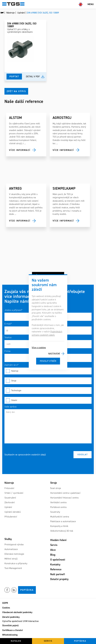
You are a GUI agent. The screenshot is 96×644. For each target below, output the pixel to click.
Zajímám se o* (11, 365)
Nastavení (54, 354)
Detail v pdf (33, 76)
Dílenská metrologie (14, 554)
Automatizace (11, 549)
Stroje (48, 381)
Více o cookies (39, 348)
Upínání (8, 507)
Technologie (48, 391)
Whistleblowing (10, 635)
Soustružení (10, 498)
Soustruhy (55, 512)
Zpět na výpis (16, 91)
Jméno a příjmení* (13, 310)
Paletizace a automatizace (63, 521)
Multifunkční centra (60, 517)
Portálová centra (58, 507)
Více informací (20, 150)
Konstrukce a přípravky (16, 563)
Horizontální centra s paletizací (65, 493)
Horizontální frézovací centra (64, 498)
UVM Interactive (31, 621)
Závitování (10, 502)
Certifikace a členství (13, 630)
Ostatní (48, 400)
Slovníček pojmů (10, 625)
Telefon (8, 337)
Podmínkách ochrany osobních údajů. (47, 333)
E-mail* (8, 324)
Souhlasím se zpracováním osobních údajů (25, 455)
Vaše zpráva (10, 407)
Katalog (16, 641)
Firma (7, 351)
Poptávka (27, 590)
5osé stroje (56, 488)
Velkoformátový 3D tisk (62, 531)
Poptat (14, 76)
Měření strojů (11, 559)
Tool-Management (13, 568)
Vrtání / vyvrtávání (14, 493)
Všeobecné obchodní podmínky (17, 612)
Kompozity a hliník (59, 526)
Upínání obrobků (13, 512)
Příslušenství (11, 517)
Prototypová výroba (14, 544)
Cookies (6, 608)
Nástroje (48, 371)
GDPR (5, 603)
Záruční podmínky (11, 617)
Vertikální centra (58, 502)
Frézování (9, 488)
